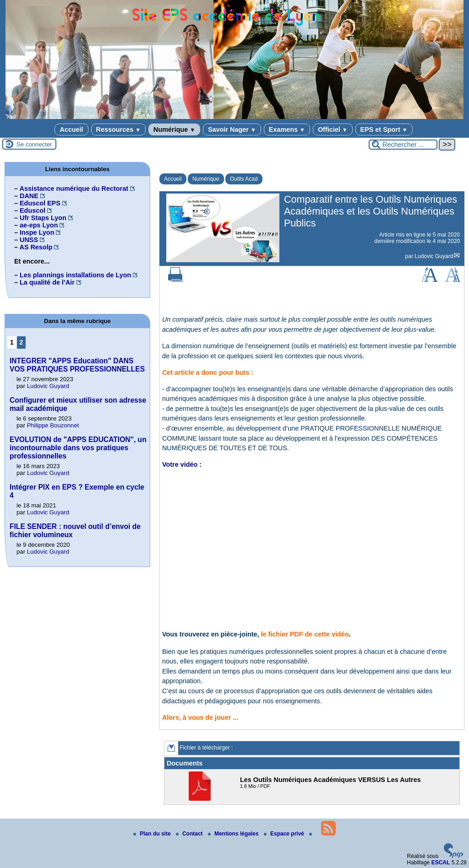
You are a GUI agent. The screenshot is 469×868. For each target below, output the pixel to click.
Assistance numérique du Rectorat (74, 189)
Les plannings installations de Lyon (75, 275)
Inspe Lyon (37, 232)
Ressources (118, 129)
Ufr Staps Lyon (43, 218)
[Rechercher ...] (403, 145)
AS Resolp (36, 247)
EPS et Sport (384, 129)
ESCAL (441, 863)
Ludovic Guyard (434, 256)
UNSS (29, 240)
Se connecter (34, 144)
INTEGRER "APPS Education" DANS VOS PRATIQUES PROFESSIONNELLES (77, 365)
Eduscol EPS (40, 203)
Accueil (71, 129)
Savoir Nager (232, 129)
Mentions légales (234, 834)
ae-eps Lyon (39, 225)
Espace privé (285, 834)
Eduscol (33, 210)
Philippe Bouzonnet (53, 425)
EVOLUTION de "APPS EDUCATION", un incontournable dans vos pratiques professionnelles (78, 448)
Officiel (333, 129)
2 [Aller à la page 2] (21, 342)
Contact (190, 834)
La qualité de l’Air (47, 282)
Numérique (174, 129)
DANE (29, 196)
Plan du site (153, 834)
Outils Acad (244, 179)
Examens (287, 129)
